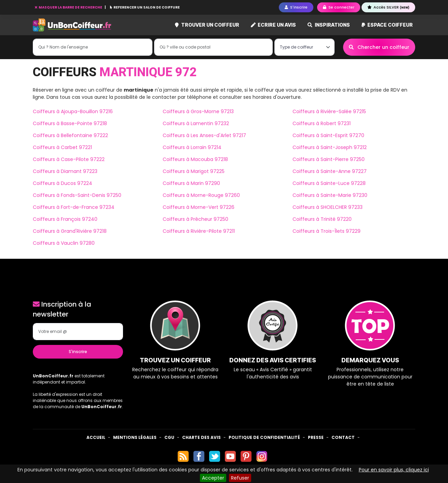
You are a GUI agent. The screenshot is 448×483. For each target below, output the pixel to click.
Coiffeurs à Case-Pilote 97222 (69, 159)
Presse (316, 437)
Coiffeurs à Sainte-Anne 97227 (330, 171)
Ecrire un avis (274, 25)
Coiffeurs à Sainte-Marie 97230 (330, 195)
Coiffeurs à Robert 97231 (322, 123)
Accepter (213, 478)
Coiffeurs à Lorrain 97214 (192, 147)
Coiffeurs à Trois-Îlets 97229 (327, 231)
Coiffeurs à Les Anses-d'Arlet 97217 (204, 135)
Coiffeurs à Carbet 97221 (62, 147)
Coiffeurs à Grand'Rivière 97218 (70, 231)
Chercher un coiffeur (379, 47)
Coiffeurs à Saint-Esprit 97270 (328, 135)
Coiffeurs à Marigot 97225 (194, 171)
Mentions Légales (135, 437)
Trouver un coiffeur (207, 25)
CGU (169, 437)
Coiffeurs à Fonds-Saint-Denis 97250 (77, 195)
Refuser (240, 478)
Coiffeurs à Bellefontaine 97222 (70, 135)
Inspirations (329, 25)
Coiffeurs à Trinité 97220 (322, 219)
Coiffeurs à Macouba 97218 (195, 159)
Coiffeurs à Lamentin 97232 (196, 123)
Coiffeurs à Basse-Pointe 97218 (70, 123)
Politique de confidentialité (264, 437)
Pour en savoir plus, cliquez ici (394, 470)
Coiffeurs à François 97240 (65, 219)
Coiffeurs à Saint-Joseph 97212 (330, 147)
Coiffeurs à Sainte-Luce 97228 (329, 183)
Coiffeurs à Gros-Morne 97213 (198, 111)
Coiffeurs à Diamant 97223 (65, 171)
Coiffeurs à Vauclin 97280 (64, 243)
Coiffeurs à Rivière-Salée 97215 (329, 111)
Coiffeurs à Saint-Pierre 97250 (329, 159)
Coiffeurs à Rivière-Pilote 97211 (199, 231)
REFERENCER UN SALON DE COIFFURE (145, 7)
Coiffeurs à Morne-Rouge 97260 (201, 195)
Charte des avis (201, 437)
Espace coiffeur (387, 25)
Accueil (96, 437)
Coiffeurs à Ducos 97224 (63, 183)
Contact (343, 437)
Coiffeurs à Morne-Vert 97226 (199, 207)
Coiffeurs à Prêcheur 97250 (195, 219)
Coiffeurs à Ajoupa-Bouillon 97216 (73, 111)
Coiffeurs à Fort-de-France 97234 (74, 207)
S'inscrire (78, 352)
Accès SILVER (388, 7)
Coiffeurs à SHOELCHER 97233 (328, 207)
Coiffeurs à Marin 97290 (191, 183)
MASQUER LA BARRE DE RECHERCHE (69, 7)
